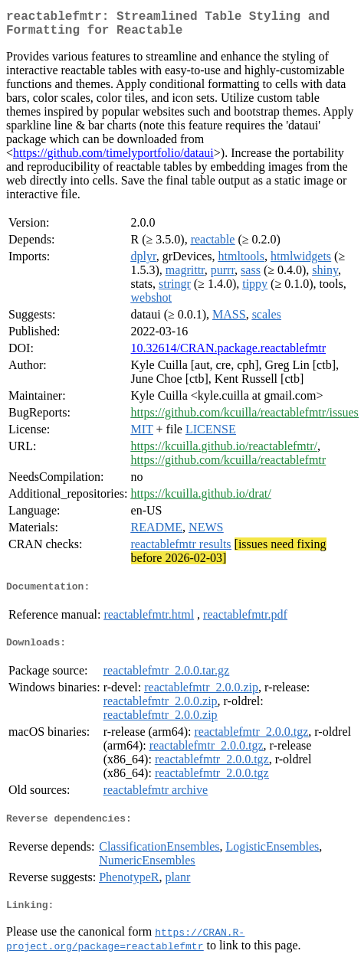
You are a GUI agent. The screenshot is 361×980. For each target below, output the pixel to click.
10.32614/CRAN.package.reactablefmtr (229, 354)
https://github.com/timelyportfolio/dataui (113, 159)
